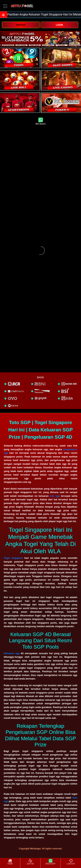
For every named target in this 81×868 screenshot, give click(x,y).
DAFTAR (21, 25)
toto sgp (55, 496)
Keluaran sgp (12, 653)
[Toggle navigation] (5, 6)
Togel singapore (13, 558)
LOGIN (59, 25)
